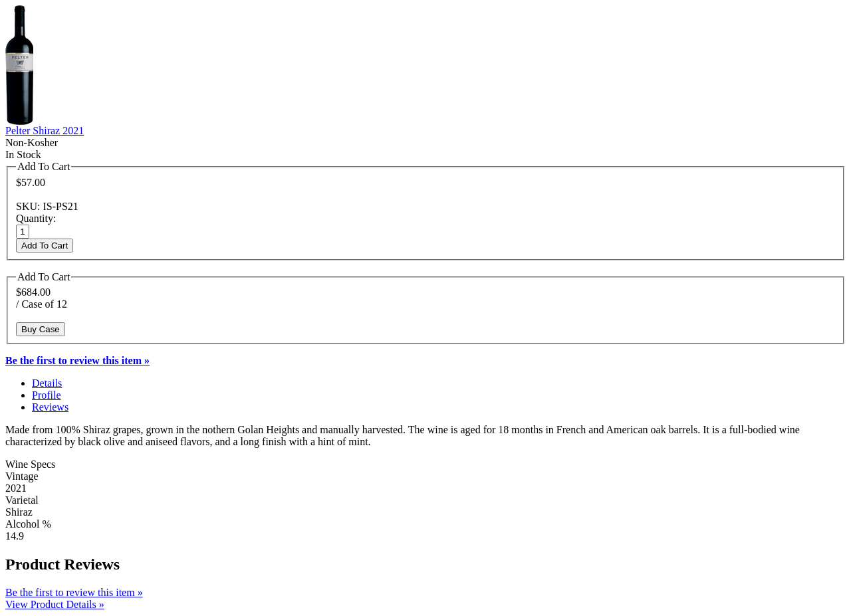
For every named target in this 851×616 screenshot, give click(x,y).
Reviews (50, 407)
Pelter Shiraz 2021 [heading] (45, 131)
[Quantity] (23, 232)
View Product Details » (55, 604)
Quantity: (36, 218)
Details (47, 383)
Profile (47, 395)
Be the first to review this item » (74, 592)
